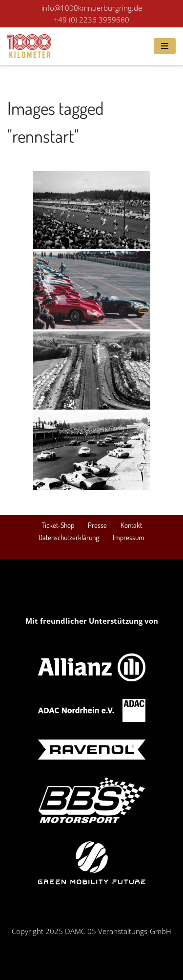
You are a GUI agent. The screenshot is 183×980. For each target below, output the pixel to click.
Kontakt (131, 525)
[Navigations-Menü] (165, 46)
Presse (97, 525)
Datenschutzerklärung (69, 537)
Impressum (129, 537)
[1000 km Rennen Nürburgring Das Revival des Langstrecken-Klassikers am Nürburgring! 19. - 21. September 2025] (29, 46)
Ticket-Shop (58, 525)
